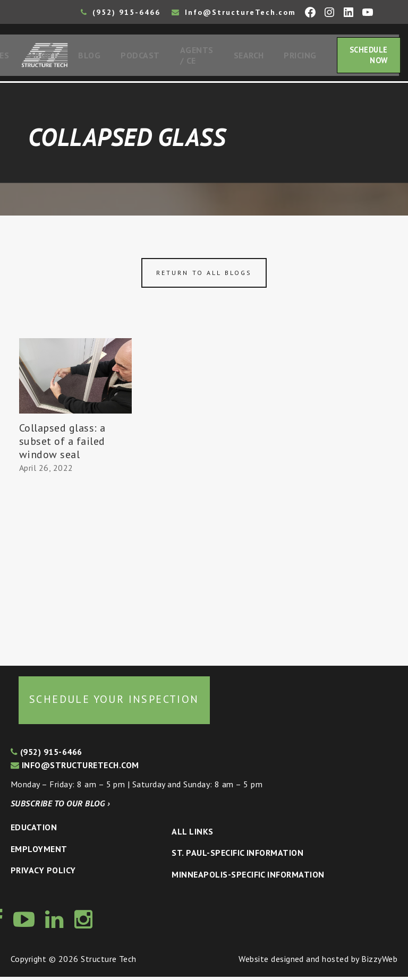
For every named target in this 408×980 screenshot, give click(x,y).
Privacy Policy (43, 873)
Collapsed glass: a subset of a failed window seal (62, 444)
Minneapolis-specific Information (248, 878)
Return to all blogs (204, 276)
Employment (39, 852)
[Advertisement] (75, 568)
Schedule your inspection (114, 702)
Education (34, 830)
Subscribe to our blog (60, 806)
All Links (192, 835)
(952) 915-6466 (121, 12)
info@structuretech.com (75, 768)
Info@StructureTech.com (234, 12)
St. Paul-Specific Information (237, 856)
